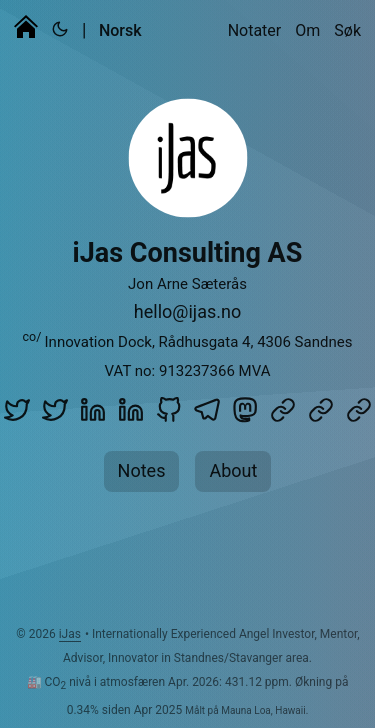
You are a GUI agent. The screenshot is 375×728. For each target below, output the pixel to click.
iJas (70, 634)
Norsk (120, 30)
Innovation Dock (98, 342)
